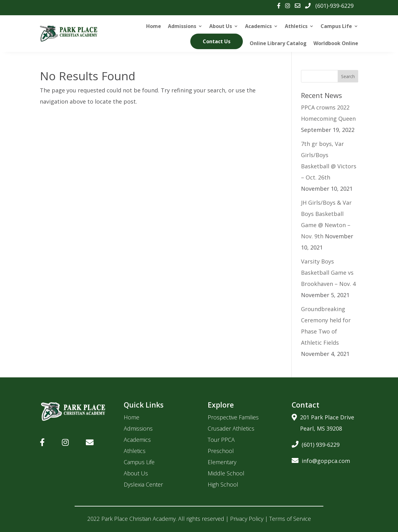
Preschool (221, 451)
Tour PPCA (221, 440)
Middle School (226, 473)
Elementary (222, 462)
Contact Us (217, 41)
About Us (221, 26)
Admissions (182, 26)
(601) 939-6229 (316, 443)
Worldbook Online (336, 43)
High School (223, 484)
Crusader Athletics (231, 428)
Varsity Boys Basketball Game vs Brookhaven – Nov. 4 (328, 273)
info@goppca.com (321, 460)
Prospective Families (233, 417)
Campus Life (336, 26)
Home (154, 26)
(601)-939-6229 (334, 6)
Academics (258, 26)
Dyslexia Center (143, 484)
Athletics (296, 26)
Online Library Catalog (278, 43)
